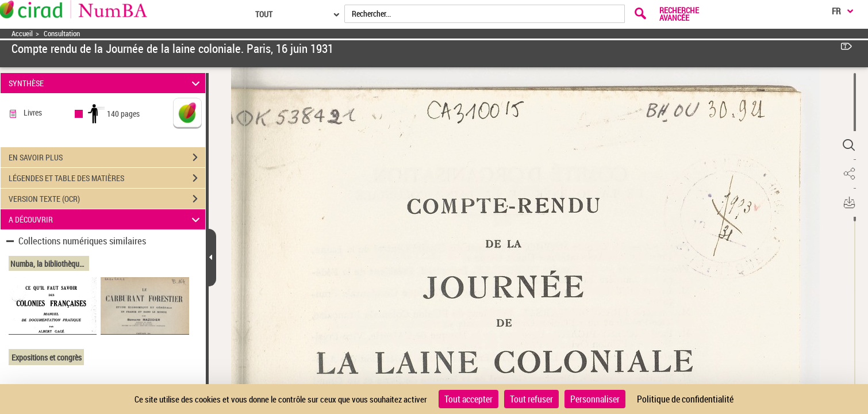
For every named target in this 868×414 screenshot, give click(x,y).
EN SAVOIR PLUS (107, 158)
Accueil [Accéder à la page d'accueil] (22, 34)
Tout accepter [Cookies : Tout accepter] (468, 399)
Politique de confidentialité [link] (685, 399)
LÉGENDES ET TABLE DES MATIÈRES (107, 178)
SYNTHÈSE (106, 83)
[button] (848, 145)
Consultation (62, 34)
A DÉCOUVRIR (106, 219)
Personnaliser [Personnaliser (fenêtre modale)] (595, 399)
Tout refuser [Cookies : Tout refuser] (531, 399)
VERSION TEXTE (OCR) (107, 199)
